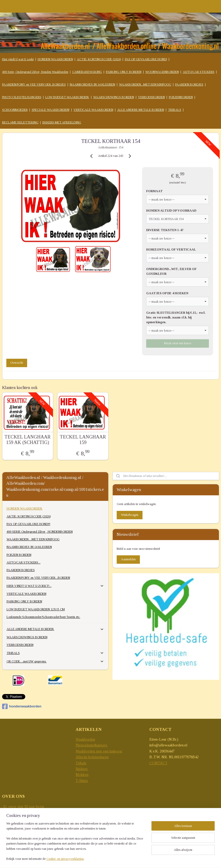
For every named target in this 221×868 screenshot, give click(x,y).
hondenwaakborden (22, 706)
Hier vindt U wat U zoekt (18, 59)
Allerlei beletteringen (92, 757)
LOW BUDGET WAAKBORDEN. (67, 97)
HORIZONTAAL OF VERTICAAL (171, 250)
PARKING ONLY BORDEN (124, 72)
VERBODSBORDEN (151, 97)
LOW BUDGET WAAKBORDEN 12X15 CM (36, 609)
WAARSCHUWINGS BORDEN (114, 97)
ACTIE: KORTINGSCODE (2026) (99, 59)
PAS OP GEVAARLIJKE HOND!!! (28, 524)
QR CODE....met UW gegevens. (55, 661)
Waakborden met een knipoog (99, 751)
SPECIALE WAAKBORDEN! (51, 110)
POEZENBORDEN (181, 97)
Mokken (82, 775)
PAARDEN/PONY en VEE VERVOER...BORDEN (38, 578)
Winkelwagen (130, 515)
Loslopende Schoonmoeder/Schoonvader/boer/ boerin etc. (43, 617)
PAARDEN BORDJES (189, 84)
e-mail (8, 830)
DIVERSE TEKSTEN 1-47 (165, 230)
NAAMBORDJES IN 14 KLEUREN (92, 84)
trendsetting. (12, 824)
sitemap (177, 850)
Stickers (82, 769)
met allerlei (11, 812)
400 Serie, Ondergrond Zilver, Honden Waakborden (35, 72)
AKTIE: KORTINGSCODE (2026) (29, 516)
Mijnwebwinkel (117, 858)
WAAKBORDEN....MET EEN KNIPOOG (33, 539)
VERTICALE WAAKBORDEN (93, 110)
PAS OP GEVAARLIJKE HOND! (146, 59)
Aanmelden (128, 559)
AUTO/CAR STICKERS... (24, 562)
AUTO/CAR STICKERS (199, 72)
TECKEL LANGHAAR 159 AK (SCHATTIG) (28, 440)
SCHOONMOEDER (15, 110)
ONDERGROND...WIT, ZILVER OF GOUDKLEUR (171, 271)
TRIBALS (175, 110)
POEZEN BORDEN (19, 555)
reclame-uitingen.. (35, 812)
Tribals (81, 763)
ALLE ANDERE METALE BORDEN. (55, 629)
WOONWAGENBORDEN (162, 72)
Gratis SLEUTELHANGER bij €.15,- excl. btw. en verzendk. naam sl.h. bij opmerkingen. (176, 317)
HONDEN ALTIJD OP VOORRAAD (171, 211)
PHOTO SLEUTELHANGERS (22, 97)
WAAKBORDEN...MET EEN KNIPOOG (145, 84)
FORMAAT (154, 191)
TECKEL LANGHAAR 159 (83, 440)
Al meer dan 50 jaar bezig (23, 807)
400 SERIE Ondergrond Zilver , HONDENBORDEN (40, 532)
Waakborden (85, 739)
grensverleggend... (16, 818)
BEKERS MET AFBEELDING (62, 122)
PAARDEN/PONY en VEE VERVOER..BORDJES (34, 84)
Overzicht (17, 362)
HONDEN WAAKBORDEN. (25, 508)
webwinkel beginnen (201, 850)
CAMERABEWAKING (87, 72)
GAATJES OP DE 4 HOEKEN (167, 293)
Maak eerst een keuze (178, 343)
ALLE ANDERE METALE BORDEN (141, 110)
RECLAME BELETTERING (20, 122)
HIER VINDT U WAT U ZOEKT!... (55, 586)
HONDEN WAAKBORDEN (55, 59)
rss (186, 850)
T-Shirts (82, 781)
